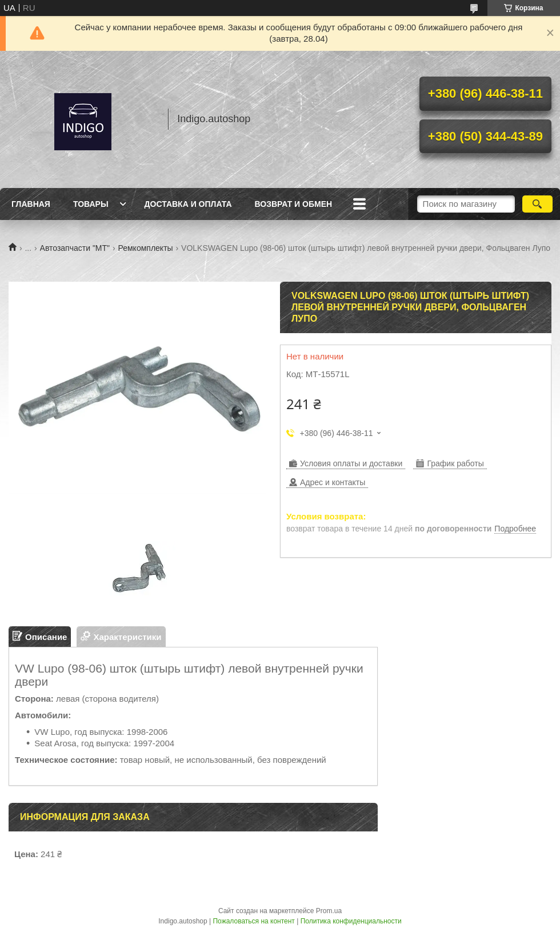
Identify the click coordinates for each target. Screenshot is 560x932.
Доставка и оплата (188, 204)
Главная (31, 204)
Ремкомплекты (145, 248)
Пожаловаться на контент (253, 921)
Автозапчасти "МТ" (75, 248)
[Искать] (537, 204)
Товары (91, 204)
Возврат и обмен (294, 204)
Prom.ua (329, 911)
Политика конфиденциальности (351, 921)
